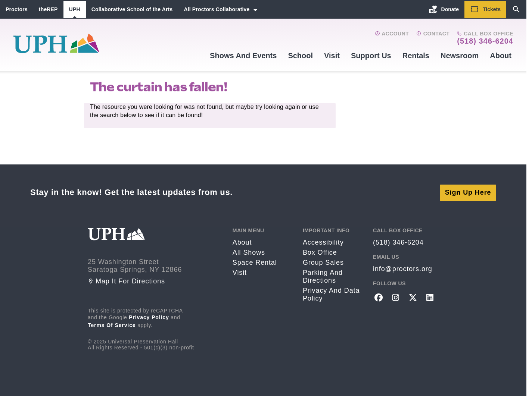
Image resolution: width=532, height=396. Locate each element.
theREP (48, 9)
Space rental (255, 261)
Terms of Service (112, 324)
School (300, 56)
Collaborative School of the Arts (132, 9)
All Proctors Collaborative (217, 9)
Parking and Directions (323, 275)
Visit (332, 56)
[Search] (516, 9)
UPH (75, 9)
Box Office (320, 251)
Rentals (416, 56)
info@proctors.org (403, 268)
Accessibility (323, 241)
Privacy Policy (149, 316)
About (501, 56)
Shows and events (243, 56)
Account (392, 34)
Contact (433, 34)
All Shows (249, 251)
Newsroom (460, 56)
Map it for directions (126, 280)
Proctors (17, 9)
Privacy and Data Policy (331, 293)
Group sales (323, 261)
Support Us (371, 56)
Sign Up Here (468, 191)
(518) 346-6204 (485, 41)
